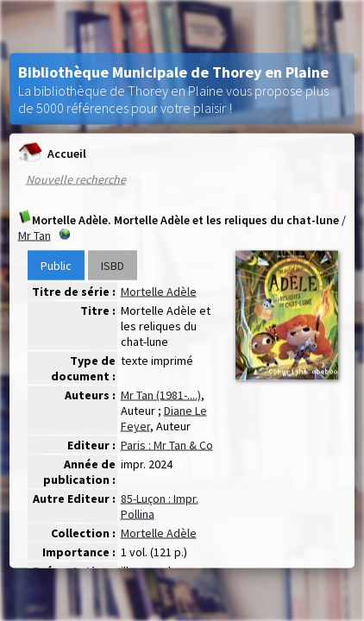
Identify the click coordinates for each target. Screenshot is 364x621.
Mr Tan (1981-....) (161, 395)
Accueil (52, 153)
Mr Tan (35, 235)
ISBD (113, 266)
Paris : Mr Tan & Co (167, 445)
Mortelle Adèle (159, 292)
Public (56, 266)
